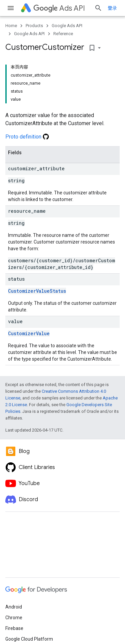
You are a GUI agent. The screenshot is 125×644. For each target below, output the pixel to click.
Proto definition (27, 137)
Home (11, 26)
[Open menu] (11, 8)
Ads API (59, 8)
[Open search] (98, 8)
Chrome (14, 618)
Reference (63, 34)
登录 (112, 8)
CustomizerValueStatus (37, 291)
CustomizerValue (29, 333)
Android (14, 607)
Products (34, 26)
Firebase (14, 628)
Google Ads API (67, 26)
